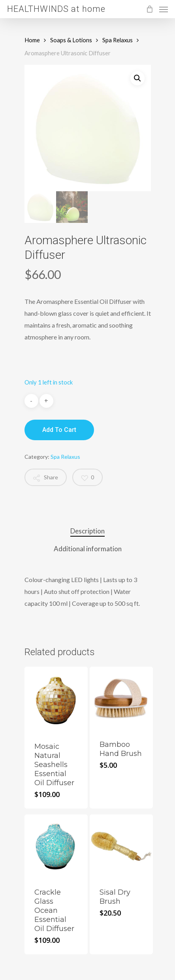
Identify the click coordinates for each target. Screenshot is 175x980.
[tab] (88, 531)
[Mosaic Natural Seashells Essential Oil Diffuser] (56, 699)
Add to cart (59, 430)
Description (87, 531)
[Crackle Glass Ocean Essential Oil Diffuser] (56, 846)
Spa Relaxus (118, 40)
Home (32, 40)
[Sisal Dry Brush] (121, 846)
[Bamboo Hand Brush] (121, 698)
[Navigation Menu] (164, 9)
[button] (137, 78)
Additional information (88, 549)
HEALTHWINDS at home (56, 9)
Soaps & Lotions (71, 40)
